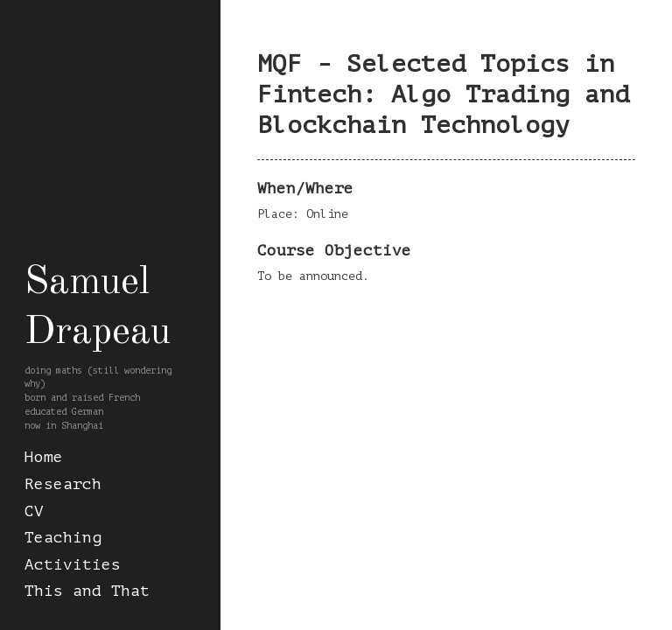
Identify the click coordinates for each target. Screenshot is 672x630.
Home (44, 457)
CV (34, 511)
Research (63, 484)
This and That (87, 591)
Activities (73, 565)
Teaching (63, 538)
